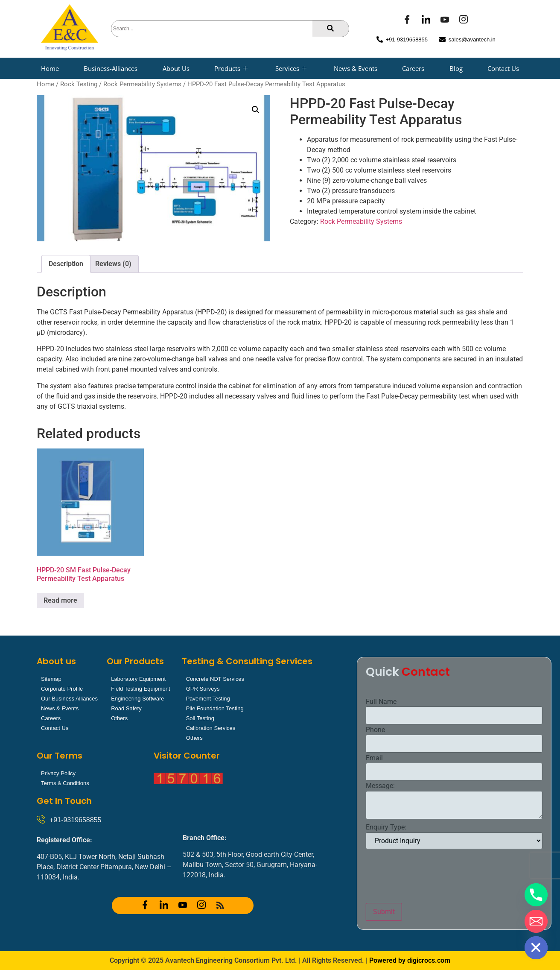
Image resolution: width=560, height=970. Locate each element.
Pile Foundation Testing (215, 708)
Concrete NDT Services (215, 679)
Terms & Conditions (65, 783)
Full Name (478, 702)
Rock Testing (79, 84)
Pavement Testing (208, 699)
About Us (176, 68)
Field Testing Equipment (141, 689)
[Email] (536, 921)
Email (472, 758)
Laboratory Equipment (138, 679)
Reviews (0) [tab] (113, 264)
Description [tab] (66, 264)
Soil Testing (200, 718)
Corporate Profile (62, 689)
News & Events (356, 68)
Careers (413, 68)
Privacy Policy (58, 773)
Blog (456, 68)
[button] (256, 110)
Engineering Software (137, 699)
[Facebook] (407, 21)
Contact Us (503, 68)
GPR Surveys (203, 689)
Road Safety (126, 708)
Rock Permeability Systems (142, 84)
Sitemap (51, 679)
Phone (473, 730)
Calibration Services (211, 728)
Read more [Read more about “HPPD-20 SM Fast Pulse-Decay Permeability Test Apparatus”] (60, 600)
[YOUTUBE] (445, 21)
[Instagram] (464, 21)
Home (50, 68)
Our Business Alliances (69, 699)
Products (231, 68)
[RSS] (220, 906)
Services (291, 68)
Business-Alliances (111, 68)
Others (119, 718)
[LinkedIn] (426, 21)
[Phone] (536, 895)
